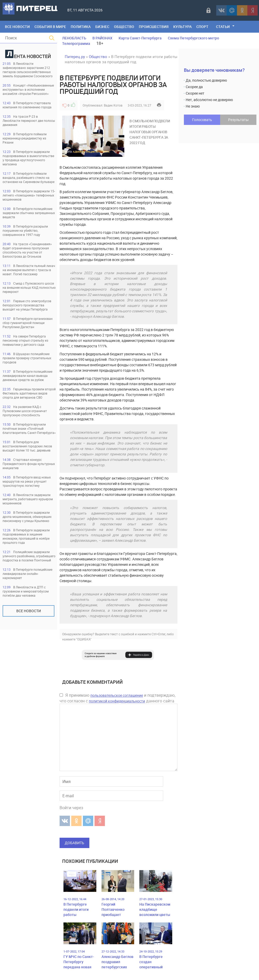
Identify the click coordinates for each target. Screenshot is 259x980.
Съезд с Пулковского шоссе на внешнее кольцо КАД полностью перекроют (29, 287)
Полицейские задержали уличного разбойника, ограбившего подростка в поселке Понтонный (29, 556)
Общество (124, 27)
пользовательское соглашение (117, 695)
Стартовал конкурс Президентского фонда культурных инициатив (29, 464)
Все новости (29, 611)
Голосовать (202, 120)
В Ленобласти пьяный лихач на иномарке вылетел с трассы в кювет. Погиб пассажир (29, 270)
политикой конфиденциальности (117, 701)
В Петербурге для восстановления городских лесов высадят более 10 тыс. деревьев (27, 446)
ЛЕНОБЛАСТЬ (74, 38)
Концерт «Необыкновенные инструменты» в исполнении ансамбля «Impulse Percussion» (28, 89)
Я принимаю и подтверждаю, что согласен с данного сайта (117, 698)
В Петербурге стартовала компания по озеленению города (27, 105)
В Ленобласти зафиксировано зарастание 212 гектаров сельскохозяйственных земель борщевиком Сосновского (28, 70)
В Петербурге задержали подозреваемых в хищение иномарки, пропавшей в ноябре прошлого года (26, 536)
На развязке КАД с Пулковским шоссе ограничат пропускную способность (25, 411)
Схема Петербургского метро (193, 38)
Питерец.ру (75, 57)
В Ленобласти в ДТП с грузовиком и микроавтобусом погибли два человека (26, 591)
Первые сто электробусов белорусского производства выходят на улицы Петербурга (27, 305)
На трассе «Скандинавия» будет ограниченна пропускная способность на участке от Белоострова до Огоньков (27, 250)
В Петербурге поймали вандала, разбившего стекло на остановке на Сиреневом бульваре (28, 178)
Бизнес (102, 27)
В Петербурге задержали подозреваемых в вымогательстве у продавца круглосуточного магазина (28, 158)
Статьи (223, 27)
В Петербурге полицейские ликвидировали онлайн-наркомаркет (27, 574)
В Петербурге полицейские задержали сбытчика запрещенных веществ (29, 213)
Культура (182, 27)
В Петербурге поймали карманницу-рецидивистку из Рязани (25, 138)
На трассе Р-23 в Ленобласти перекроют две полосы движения (29, 121)
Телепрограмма (76, 43)
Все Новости (17, 27)
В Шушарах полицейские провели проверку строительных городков (27, 358)
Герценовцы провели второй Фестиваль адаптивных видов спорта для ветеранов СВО (29, 393)
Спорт (202, 27)
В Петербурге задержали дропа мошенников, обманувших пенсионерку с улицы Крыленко (27, 517)
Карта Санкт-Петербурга (140, 38)
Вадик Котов (113, 105)
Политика (81, 27)
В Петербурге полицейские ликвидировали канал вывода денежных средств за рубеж (27, 376)
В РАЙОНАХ (102, 38)
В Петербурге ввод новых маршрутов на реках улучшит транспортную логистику (27, 481)
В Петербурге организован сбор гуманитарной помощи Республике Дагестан (28, 323)
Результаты (238, 120)
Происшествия (154, 27)
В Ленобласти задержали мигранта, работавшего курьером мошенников (28, 499)
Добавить (74, 843)
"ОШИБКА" (84, 639)
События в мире (50, 27)
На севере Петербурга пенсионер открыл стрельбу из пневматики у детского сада (25, 340)
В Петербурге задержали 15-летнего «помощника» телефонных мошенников (29, 195)
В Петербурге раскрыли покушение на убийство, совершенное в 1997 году (25, 230)
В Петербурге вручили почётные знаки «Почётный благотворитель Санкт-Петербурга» (29, 428)
